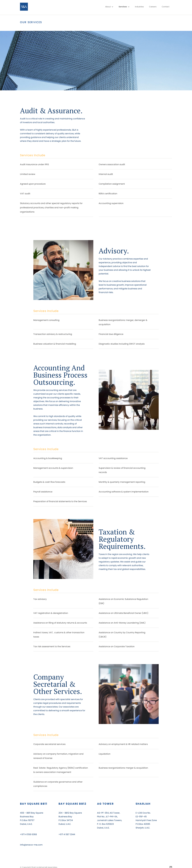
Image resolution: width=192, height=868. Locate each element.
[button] (109, 7)
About (108, 7)
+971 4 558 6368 (28, 834)
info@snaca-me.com (31, 845)
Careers (153, 7)
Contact (166, 7)
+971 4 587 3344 (67, 834)
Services (123, 7)
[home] (25, 7)
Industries (139, 7)
